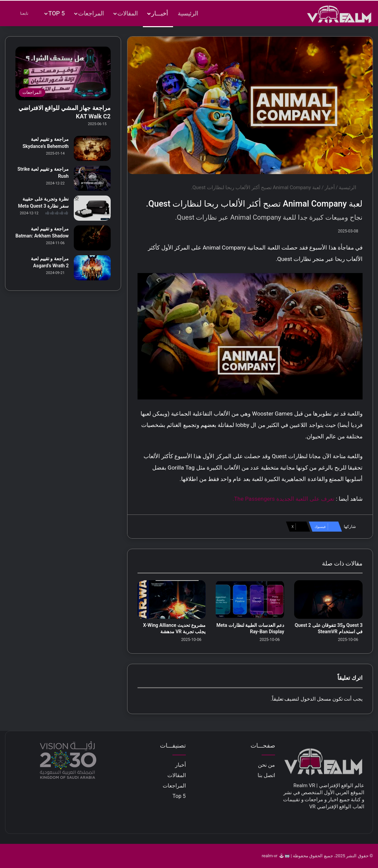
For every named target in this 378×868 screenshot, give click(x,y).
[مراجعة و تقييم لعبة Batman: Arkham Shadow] (92, 238)
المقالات (128, 13)
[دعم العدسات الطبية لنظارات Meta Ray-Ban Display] (250, 600)
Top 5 (57, 13)
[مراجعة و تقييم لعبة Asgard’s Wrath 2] (92, 268)
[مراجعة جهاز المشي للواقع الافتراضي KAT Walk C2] (63, 73)
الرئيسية (188, 13)
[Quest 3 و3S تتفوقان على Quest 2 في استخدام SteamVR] (328, 600)
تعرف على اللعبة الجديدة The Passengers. (283, 499)
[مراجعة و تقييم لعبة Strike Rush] (92, 178)
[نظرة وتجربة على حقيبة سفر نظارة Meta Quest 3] (92, 208)
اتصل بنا (266, 775)
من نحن (266, 765)
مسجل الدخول (316, 699)
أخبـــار (160, 13)
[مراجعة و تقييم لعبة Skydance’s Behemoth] (92, 148)
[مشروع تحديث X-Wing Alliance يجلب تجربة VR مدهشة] (172, 600)
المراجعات (91, 13)
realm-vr (269, 856)
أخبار (330, 187)
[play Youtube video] (250, 336)
